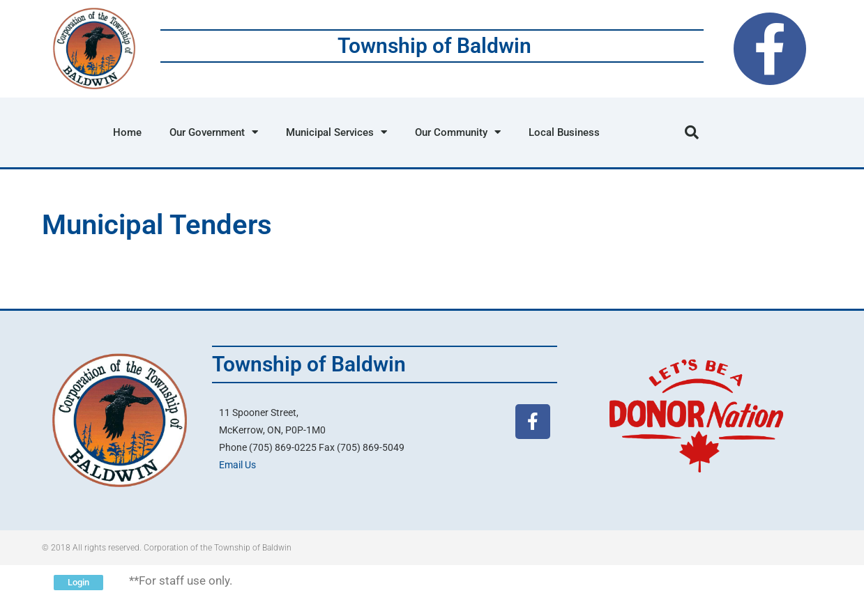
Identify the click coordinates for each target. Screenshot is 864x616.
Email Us (237, 465)
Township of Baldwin (434, 46)
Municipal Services (336, 132)
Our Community (458, 132)
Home (127, 132)
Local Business (564, 132)
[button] (692, 132)
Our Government (214, 132)
